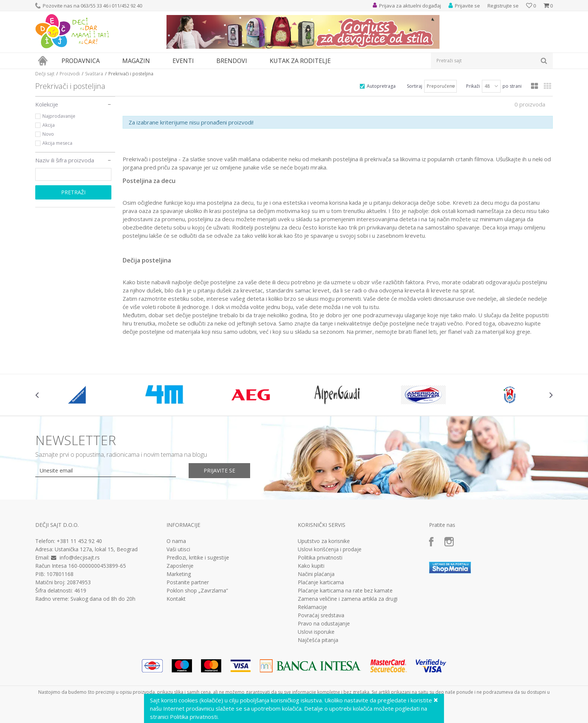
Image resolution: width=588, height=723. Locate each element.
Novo (48, 134)
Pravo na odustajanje (324, 624)
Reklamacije (312, 607)
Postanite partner (188, 582)
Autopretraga (381, 86)
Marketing (179, 574)
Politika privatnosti (320, 558)
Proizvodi (70, 74)
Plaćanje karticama (321, 582)
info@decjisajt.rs (80, 557)
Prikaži (473, 86)
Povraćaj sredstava (321, 615)
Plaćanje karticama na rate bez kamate (345, 591)
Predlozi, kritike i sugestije (198, 558)
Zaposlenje (180, 566)
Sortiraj (415, 86)
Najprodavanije (59, 116)
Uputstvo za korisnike (324, 541)
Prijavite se (219, 470)
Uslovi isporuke (316, 632)
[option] (78, 395)
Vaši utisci (178, 549)
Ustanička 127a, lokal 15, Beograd (96, 549)
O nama (176, 541)
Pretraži (73, 192)
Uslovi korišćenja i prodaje (330, 549)
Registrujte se (503, 6)
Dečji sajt (45, 74)
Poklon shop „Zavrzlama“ (197, 591)
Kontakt (176, 599)
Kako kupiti (311, 566)
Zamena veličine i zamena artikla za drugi (348, 599)
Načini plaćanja (316, 574)
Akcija (49, 125)
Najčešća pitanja (318, 640)
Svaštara (94, 74)
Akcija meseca (57, 143)
